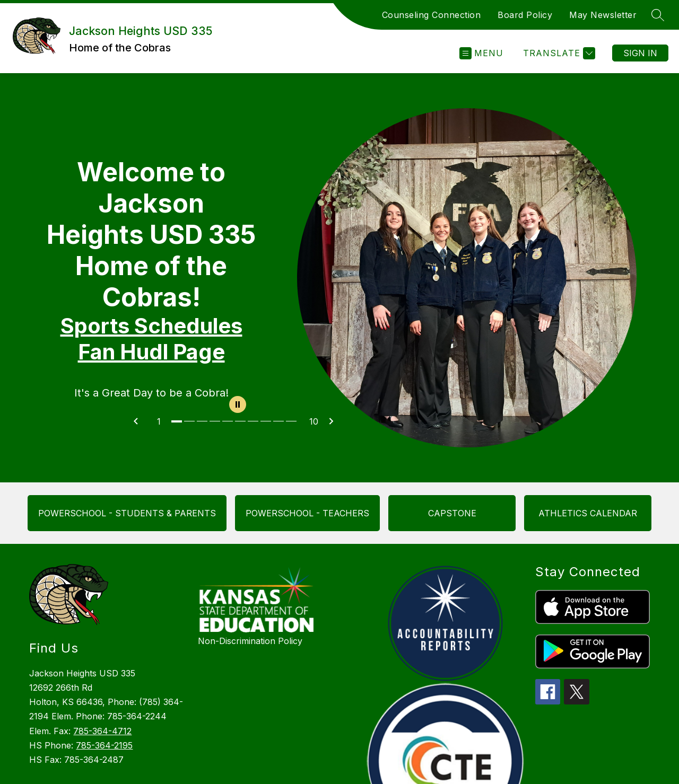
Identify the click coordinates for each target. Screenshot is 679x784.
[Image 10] (292, 421)
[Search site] (658, 15)
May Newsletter (603, 15)
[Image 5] (229, 421)
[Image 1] (178, 421)
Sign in (640, 53)
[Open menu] (481, 53)
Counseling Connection (432, 15)
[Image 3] (203, 421)
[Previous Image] (140, 421)
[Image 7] (254, 421)
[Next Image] (335, 421)
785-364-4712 (102, 731)
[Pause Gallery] (238, 406)
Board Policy (525, 15)
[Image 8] (267, 421)
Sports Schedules (151, 326)
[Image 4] (216, 421)
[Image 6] (241, 421)
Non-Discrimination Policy (250, 641)
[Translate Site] (558, 53)
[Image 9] (280, 421)
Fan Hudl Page (151, 352)
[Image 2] (190, 421)
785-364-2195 (104, 745)
